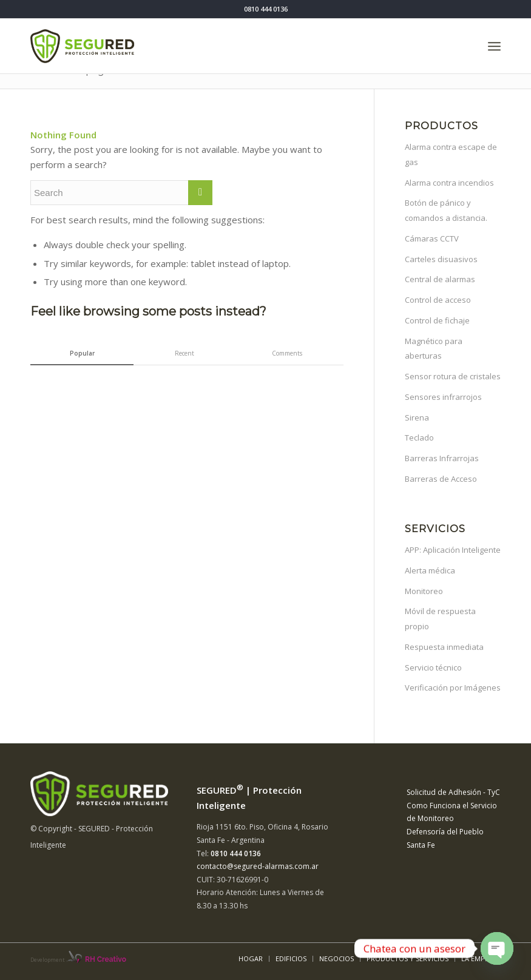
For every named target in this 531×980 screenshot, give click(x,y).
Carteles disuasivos (441, 259)
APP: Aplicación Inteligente (453, 550)
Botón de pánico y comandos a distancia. (446, 210)
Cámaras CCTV (432, 238)
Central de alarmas (440, 279)
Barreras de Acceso (441, 479)
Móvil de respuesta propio (440, 619)
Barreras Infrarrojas (442, 458)
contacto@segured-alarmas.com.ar (258, 866)
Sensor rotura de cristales (453, 376)
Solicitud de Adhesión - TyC (453, 792)
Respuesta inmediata (444, 647)
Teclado (419, 438)
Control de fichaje (437, 320)
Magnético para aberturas (434, 349)
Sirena (417, 417)
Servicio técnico (433, 667)
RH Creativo (106, 959)
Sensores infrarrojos (443, 397)
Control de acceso (438, 300)
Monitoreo (424, 591)
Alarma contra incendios (449, 183)
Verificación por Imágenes (453, 688)
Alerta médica (430, 570)
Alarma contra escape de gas (451, 154)
